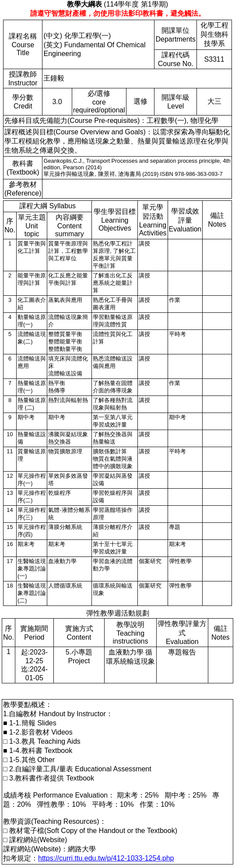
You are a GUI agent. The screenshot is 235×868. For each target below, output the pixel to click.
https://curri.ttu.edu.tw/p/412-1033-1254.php (106, 858)
